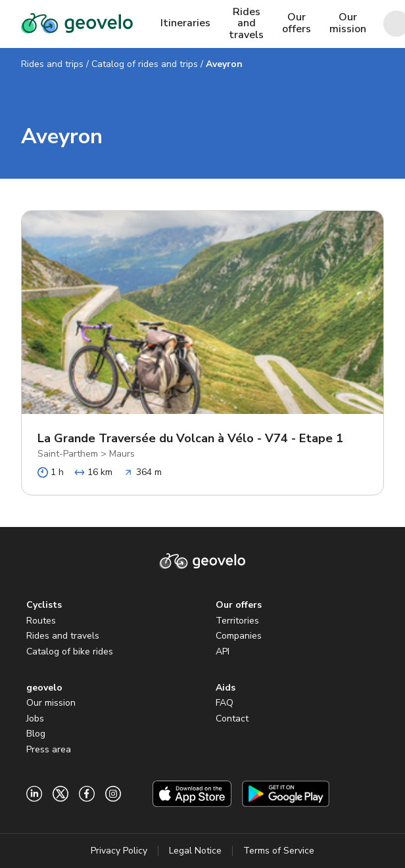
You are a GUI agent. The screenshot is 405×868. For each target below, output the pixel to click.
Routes (41, 621)
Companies (239, 636)
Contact (232, 719)
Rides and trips (52, 64)
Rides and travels (63, 636)
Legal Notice (195, 851)
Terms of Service (279, 851)
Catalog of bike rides (70, 651)
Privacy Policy (119, 851)
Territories (237, 621)
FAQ (225, 703)
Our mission (51, 703)
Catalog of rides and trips (145, 64)
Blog (36, 734)
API (223, 651)
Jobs (35, 719)
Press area (49, 749)
